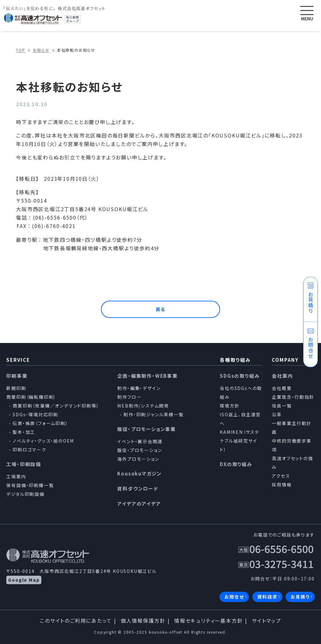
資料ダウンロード (138, 488)
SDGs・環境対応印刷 (35, 414)
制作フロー (129, 397)
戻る (161, 309)
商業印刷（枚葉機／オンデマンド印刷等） (56, 406)
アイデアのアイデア (139, 504)
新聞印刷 (16, 388)
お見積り (300, 597)
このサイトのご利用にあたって (76, 621)
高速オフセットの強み (292, 463)
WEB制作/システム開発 (143, 406)
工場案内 (16, 476)
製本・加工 (24, 432)
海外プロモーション (138, 459)
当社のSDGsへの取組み (241, 392)
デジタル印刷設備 (25, 494)
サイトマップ (266, 621)
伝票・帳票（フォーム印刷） (40, 423)
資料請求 (267, 597)
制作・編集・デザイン (139, 388)
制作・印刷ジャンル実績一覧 (153, 414)
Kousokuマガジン (139, 473)
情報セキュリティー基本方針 (208, 621)
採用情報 (282, 485)
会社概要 (282, 388)
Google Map (24, 580)
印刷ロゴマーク (29, 449)
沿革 (277, 414)
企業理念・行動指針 (293, 397)
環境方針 (230, 406)
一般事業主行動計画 (292, 428)
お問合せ (234, 597)
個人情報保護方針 (143, 621)
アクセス (281, 476)
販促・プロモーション (139, 450)
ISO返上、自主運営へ (240, 419)
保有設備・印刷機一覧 (30, 485)
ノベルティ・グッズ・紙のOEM (43, 441)
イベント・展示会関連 (140, 441)
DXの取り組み (236, 464)
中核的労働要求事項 (292, 445)
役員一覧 (282, 406)
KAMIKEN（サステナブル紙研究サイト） (240, 441)
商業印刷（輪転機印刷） (31, 397)
